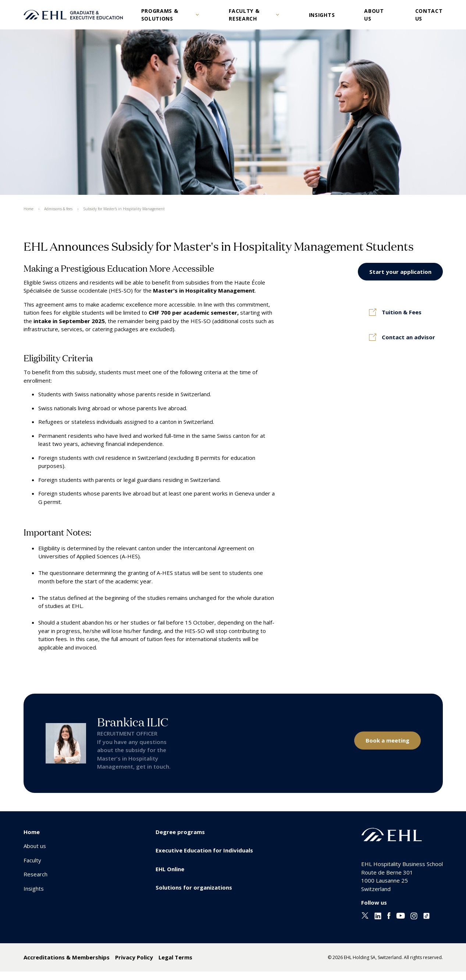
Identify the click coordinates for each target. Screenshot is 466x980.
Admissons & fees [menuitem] (58, 209)
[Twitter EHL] (365, 916)
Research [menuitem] (35, 874)
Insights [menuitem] (34, 888)
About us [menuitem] (35, 846)
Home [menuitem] (29, 209)
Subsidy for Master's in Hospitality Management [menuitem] (124, 209)
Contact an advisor (408, 337)
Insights (322, 15)
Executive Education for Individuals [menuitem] (204, 850)
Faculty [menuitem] (32, 860)
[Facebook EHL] (389, 917)
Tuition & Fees (402, 312)
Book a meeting (387, 740)
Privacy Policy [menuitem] (134, 957)
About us (374, 15)
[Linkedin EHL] (378, 917)
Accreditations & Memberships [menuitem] (67, 957)
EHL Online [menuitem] (170, 869)
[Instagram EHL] (414, 917)
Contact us (429, 15)
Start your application (400, 272)
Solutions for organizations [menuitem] (194, 887)
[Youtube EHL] (401, 916)
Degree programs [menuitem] (180, 832)
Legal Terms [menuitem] (175, 957)
